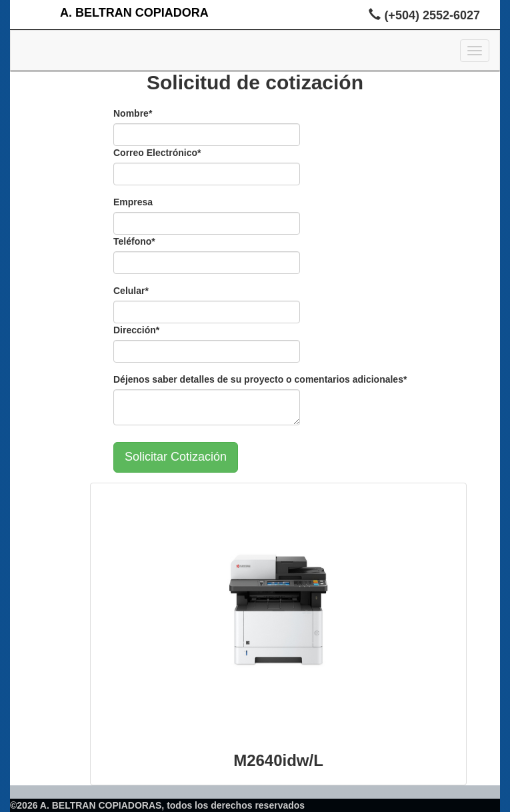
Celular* (131, 291)
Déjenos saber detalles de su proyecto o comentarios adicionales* (260, 379)
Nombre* (133, 113)
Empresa (133, 202)
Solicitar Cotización (176, 457)
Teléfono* (134, 241)
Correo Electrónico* (157, 153)
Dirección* (136, 330)
